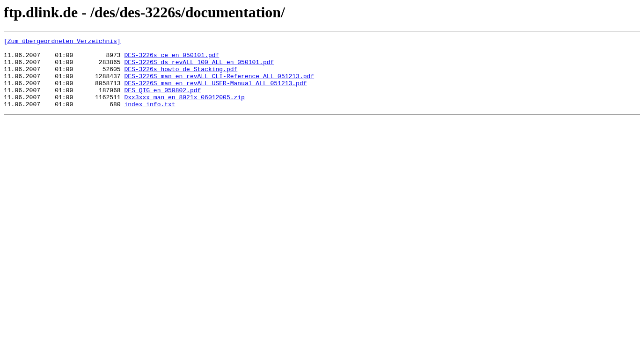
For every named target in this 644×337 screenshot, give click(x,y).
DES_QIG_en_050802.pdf (162, 101)
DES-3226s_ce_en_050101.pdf (172, 59)
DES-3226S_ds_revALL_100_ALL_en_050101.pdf (199, 67)
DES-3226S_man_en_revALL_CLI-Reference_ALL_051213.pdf (219, 84)
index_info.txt (150, 118)
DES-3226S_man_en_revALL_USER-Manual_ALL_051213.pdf (215, 93)
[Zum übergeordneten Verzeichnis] (62, 42)
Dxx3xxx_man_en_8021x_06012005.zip (184, 110)
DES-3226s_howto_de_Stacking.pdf (181, 76)
